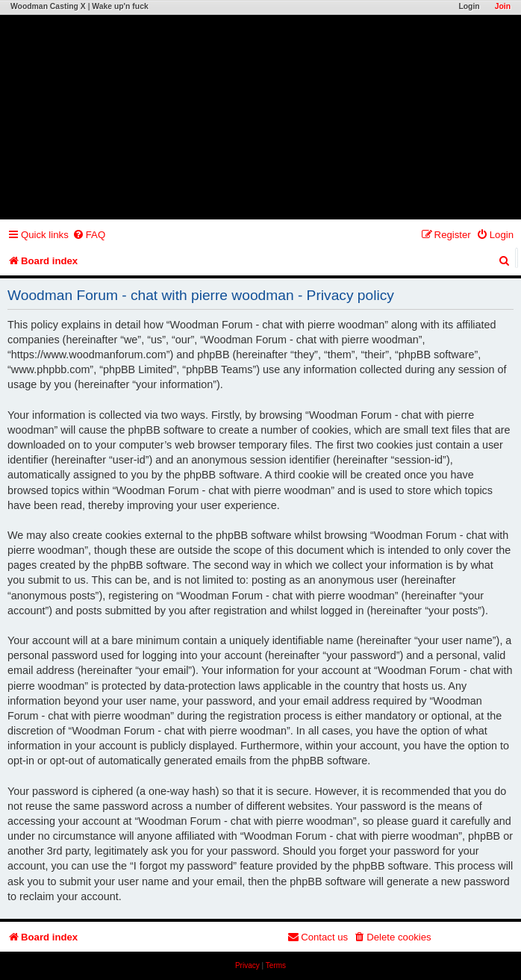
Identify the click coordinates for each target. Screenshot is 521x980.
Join (503, 6)
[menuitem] (89, 235)
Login (469, 6)
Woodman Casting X (48, 6)
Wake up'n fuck (120, 6)
